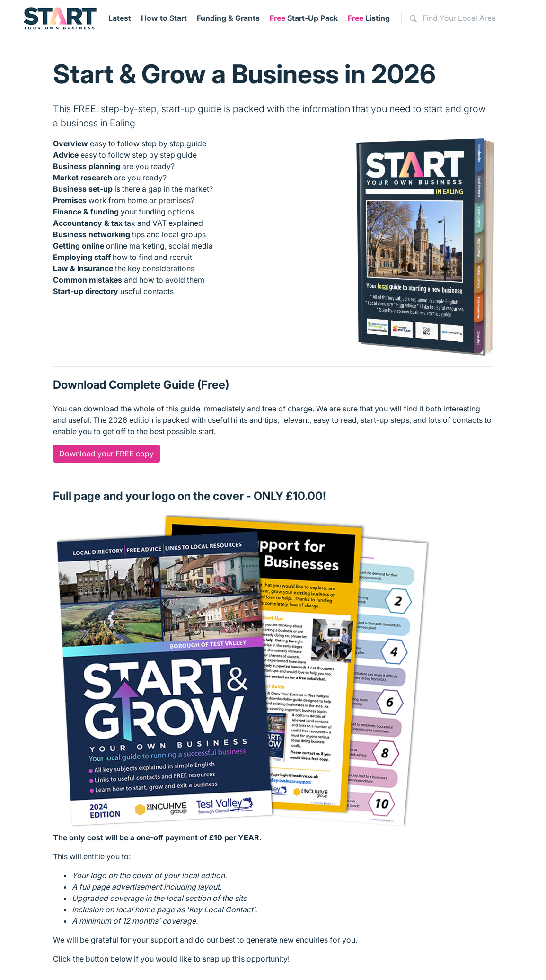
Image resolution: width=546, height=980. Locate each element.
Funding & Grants (228, 18)
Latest (120, 18)
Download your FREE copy (106, 454)
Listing (369, 18)
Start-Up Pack (304, 18)
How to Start (164, 18)
